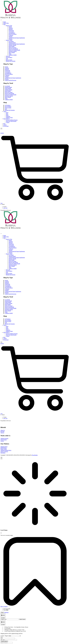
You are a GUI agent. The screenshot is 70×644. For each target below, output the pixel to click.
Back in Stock (9, 60)
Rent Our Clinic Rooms (11, 121)
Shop (4, 24)
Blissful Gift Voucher (11, 61)
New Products (9, 57)
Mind (7, 115)
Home (5, 22)
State (2, 637)
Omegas (11, 37)
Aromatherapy (12, 33)
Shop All (8, 56)
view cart (5, 208)
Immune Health (12, 43)
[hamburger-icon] (1, 20)
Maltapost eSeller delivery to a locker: (14, 630)
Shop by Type (9, 26)
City (2, 638)
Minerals (11, 29)
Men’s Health (12, 52)
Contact (5, 125)
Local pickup (8, 628)
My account (6, 126)
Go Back (3, 616)
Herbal (10, 27)
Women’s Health (12, 45)
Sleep (10, 54)
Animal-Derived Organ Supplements (17, 38)
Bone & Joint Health (13, 49)
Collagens (11, 35)
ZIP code (3, 640)
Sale (7, 59)
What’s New (6, 23)
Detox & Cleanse (13, 48)
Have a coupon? (4, 606)
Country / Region (4, 636)
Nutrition (8, 116)
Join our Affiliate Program (12, 120)
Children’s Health (13, 55)
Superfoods (11, 30)
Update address (4, 641)
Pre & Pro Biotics (13, 34)
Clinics (5, 111)
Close (2, 612)
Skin (7, 114)
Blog (4, 124)
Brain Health (12, 46)
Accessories (11, 32)
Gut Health (11, 41)
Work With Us (6, 119)
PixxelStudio (35, 455)
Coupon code (4, 619)
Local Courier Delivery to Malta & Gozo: (15, 631)
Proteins (11, 39)
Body (7, 113)
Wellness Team (9, 118)
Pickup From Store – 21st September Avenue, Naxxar (16, 627)
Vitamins (11, 28)
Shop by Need (9, 40)
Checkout (6, 612)
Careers (8, 122)
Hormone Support (13, 51)
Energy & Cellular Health (14, 50)
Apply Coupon (22, 619)
